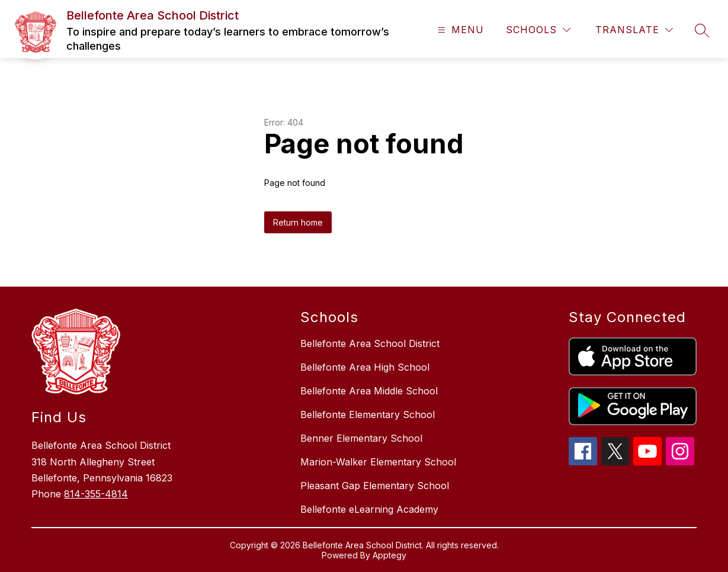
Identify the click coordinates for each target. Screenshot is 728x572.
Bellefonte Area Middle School (369, 391)
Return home (298, 222)
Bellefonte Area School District (370, 343)
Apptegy (389, 555)
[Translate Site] (634, 30)
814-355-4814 (96, 494)
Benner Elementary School (361, 438)
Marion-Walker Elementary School (378, 462)
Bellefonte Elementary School (368, 414)
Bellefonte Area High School (365, 367)
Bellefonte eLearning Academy (369, 509)
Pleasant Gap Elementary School (375, 486)
